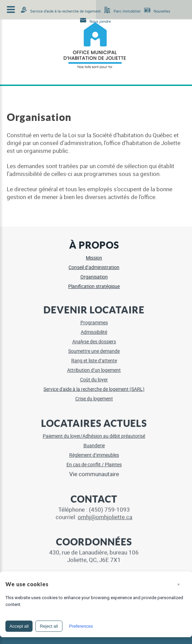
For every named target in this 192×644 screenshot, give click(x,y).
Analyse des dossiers (94, 339)
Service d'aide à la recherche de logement (65, 11)
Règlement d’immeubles (94, 452)
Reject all (49, 626)
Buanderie (94, 443)
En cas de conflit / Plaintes (94, 462)
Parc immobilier (127, 11)
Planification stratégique (94, 286)
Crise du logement (94, 396)
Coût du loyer (94, 377)
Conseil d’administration (94, 267)
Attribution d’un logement (94, 367)
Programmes (94, 320)
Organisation (94, 277)
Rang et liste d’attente (94, 358)
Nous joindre (100, 21)
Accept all (19, 626)
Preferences (81, 626)
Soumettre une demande (94, 348)
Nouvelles (162, 11)
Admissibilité (94, 329)
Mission (94, 258)
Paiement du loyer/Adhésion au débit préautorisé (94, 433)
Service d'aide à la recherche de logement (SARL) (94, 386)
